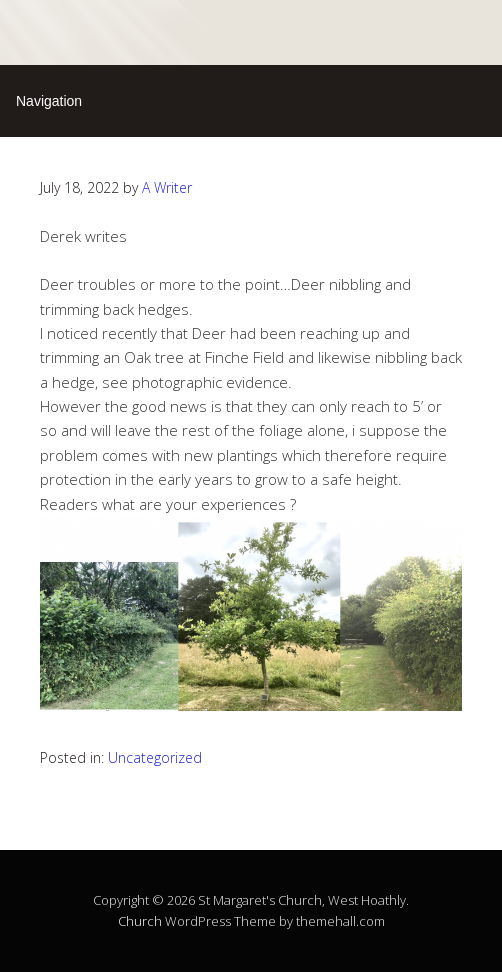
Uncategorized (155, 757)
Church (140, 921)
